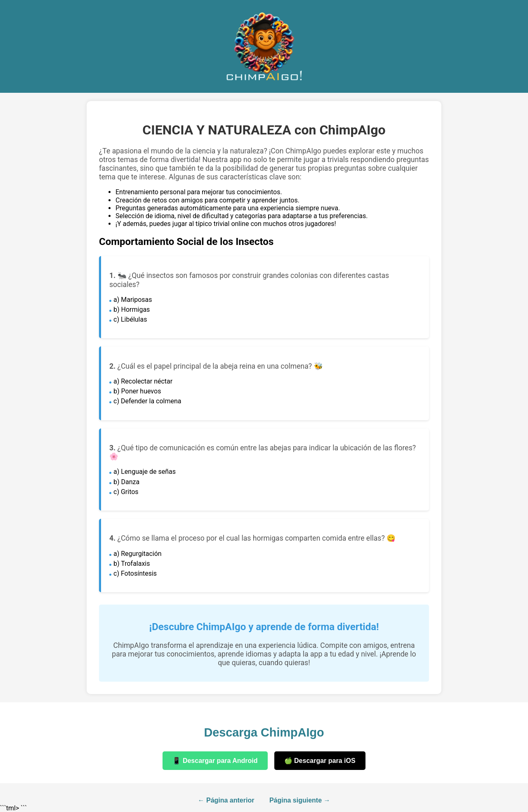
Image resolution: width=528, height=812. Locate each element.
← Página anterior (226, 800)
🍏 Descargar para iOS (320, 761)
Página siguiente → (300, 800)
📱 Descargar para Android (215, 761)
